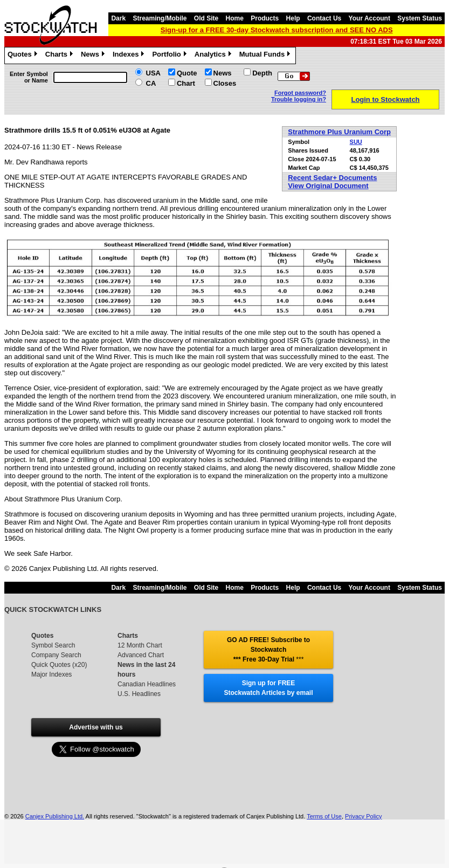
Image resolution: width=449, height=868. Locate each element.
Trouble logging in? (299, 99)
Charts (60, 56)
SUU (356, 142)
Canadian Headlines (147, 684)
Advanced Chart (141, 655)
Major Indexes (51, 674)
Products (265, 18)
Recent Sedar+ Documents (332, 178)
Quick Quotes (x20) (59, 665)
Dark (118, 18)
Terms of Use (324, 816)
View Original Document (328, 186)
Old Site (206, 18)
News (94, 56)
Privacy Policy (363, 816)
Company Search (56, 655)
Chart (186, 83)
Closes (225, 83)
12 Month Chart (140, 645)
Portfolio (170, 56)
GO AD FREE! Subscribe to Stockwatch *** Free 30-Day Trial (268, 650)
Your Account (369, 18)
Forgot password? (300, 93)
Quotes (24, 56)
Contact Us (324, 18)
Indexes (130, 56)
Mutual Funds (266, 56)
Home (235, 18)
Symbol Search (53, 645)
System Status (420, 18)
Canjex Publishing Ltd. (55, 816)
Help (293, 18)
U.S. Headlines (139, 694)
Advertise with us (96, 727)
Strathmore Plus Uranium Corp (339, 132)
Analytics (214, 56)
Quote (187, 73)
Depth (262, 73)
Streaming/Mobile (160, 18)
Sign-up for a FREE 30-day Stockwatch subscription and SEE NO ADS (277, 30)
